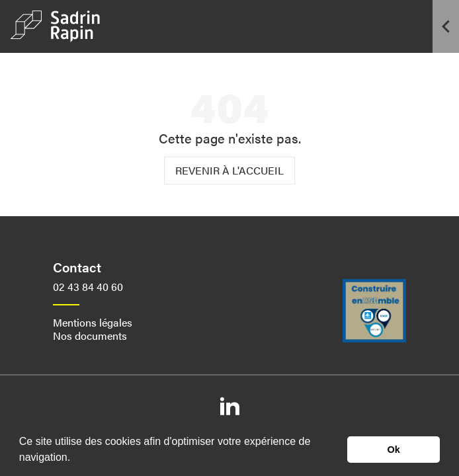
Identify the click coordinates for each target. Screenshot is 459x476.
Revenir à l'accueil (230, 170)
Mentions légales (93, 322)
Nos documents (90, 336)
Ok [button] (394, 450)
